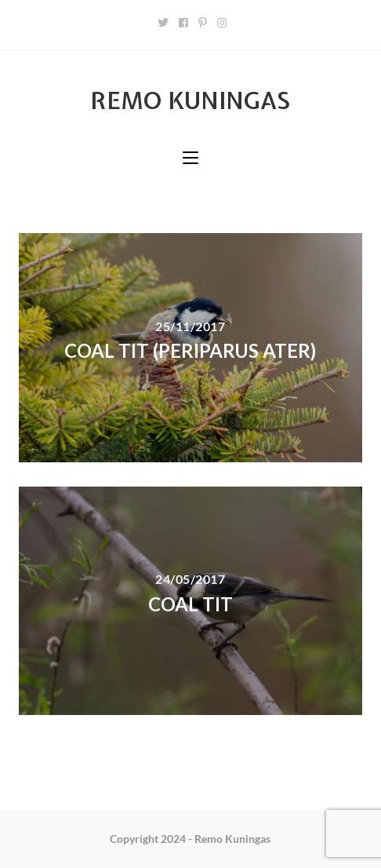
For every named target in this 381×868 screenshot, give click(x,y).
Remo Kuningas (190, 100)
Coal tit (190, 604)
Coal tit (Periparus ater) (190, 350)
